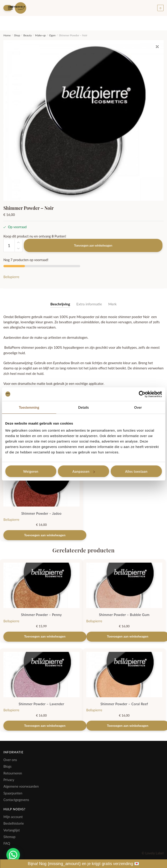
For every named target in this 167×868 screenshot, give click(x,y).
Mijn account (13, 817)
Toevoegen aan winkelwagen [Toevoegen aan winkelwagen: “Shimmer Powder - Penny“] (45, 636)
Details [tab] (83, 407)
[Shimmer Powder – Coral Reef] (124, 675)
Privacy (9, 780)
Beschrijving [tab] (60, 304)
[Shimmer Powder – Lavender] (41, 675)
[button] (157, 47)
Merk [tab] (113, 304)
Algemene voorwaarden (21, 786)
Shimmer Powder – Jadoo (41, 513)
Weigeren (31, 471)
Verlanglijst (12, 830)
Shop (17, 35)
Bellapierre (11, 277)
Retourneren (13, 773)
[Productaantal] (9, 245)
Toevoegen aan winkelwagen (93, 245)
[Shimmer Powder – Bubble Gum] (124, 585)
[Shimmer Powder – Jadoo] (41, 484)
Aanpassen (84, 471)
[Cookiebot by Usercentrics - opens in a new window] (142, 394)
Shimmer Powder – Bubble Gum (124, 615)
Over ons (10, 760)
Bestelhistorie (14, 823)
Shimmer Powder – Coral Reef (124, 704)
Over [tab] (138, 407)
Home (7, 35)
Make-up (40, 35)
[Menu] (8, 8)
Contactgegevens (16, 800)
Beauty (28, 35)
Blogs (7, 766)
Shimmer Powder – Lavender (41, 704)
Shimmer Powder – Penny (41, 615)
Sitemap (9, 837)
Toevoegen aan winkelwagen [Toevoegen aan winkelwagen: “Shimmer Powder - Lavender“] (45, 726)
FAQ (7, 843)
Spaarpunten (13, 793)
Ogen (52, 35)
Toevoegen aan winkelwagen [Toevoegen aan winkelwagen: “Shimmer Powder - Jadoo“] (45, 535)
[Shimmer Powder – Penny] (41, 585)
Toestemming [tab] (29, 407)
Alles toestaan (136, 471)
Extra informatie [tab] (89, 304)
